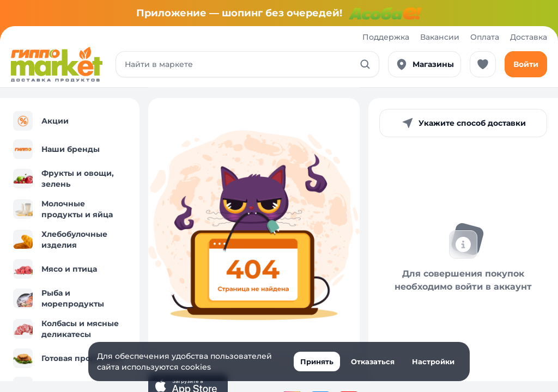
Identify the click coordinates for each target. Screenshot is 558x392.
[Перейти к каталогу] (57, 64)
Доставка (529, 37)
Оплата (485, 37)
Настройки (433, 362)
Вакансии (440, 37)
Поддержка (386, 37)
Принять (317, 362)
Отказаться (373, 362)
